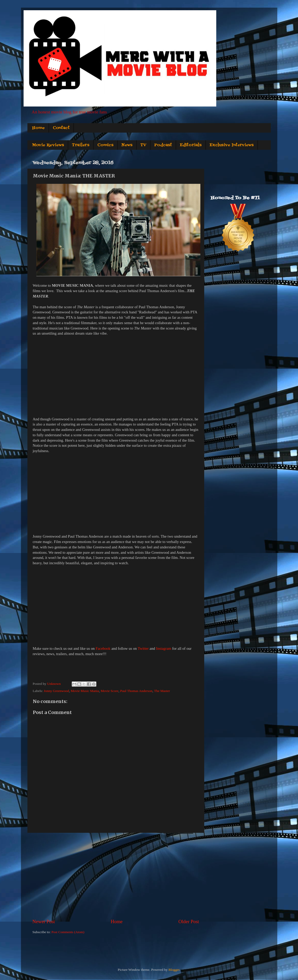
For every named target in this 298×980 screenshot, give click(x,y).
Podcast (163, 145)
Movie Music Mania (85, 691)
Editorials (191, 145)
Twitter (143, 648)
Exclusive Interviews (232, 145)
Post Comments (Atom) (68, 932)
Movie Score (110, 691)
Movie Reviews (48, 145)
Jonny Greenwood (56, 691)
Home (38, 128)
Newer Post (44, 922)
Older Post (189, 922)
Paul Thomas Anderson (136, 691)
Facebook (103, 648)
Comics (105, 145)
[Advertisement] (116, 876)
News (127, 145)
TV (143, 145)
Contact (61, 128)
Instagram (164, 648)
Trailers (81, 145)
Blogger (174, 970)
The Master (162, 691)
